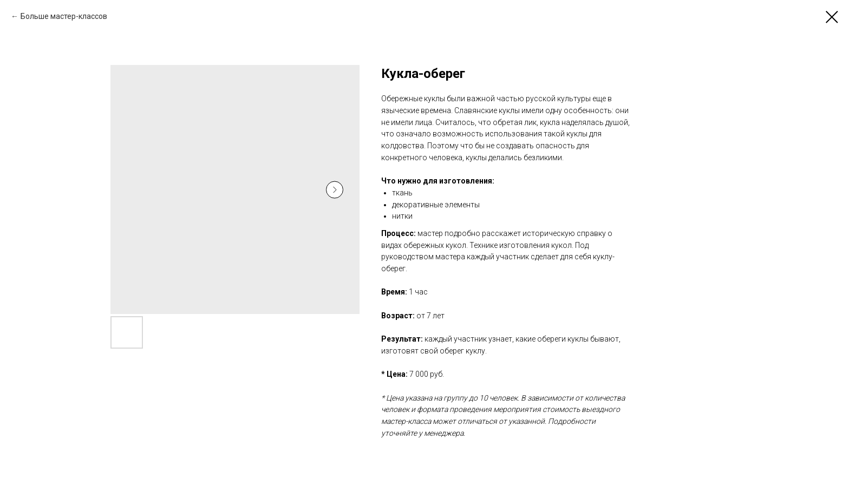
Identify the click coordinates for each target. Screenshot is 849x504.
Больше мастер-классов (64, 16)
